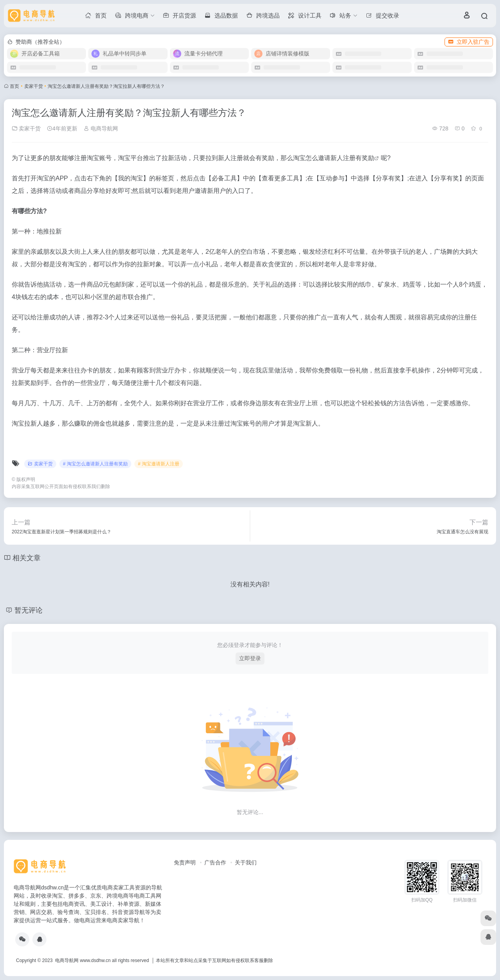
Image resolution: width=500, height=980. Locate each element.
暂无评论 (29, 610)
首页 (14, 86)
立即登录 (250, 658)
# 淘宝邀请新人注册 (159, 464)
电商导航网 (101, 128)
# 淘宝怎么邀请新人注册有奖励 (95, 464)
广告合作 (215, 862)
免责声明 (185, 862)
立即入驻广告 (469, 42)
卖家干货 (34, 86)
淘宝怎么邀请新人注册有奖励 (334, 158)
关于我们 (246, 862)
